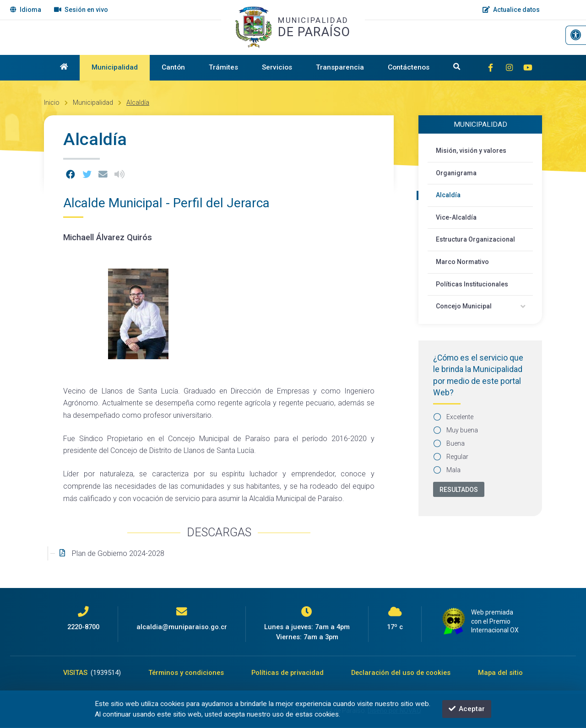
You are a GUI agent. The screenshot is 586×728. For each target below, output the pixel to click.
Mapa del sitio (500, 673)
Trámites (223, 67)
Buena (449, 443)
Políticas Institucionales (472, 284)
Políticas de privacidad (288, 673)
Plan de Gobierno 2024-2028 (118, 553)
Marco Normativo (462, 262)
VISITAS (92, 673)
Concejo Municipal (464, 306)
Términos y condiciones (186, 673)
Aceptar (467, 709)
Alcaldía (138, 102)
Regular (451, 457)
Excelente (454, 417)
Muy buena (456, 430)
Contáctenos (409, 67)
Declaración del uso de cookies (401, 673)
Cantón (173, 67)
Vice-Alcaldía (456, 217)
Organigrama (456, 173)
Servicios (277, 67)
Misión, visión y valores (471, 151)
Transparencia (340, 67)
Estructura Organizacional (475, 239)
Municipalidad (115, 67)
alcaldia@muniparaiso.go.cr (182, 627)
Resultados (459, 490)
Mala (447, 470)
